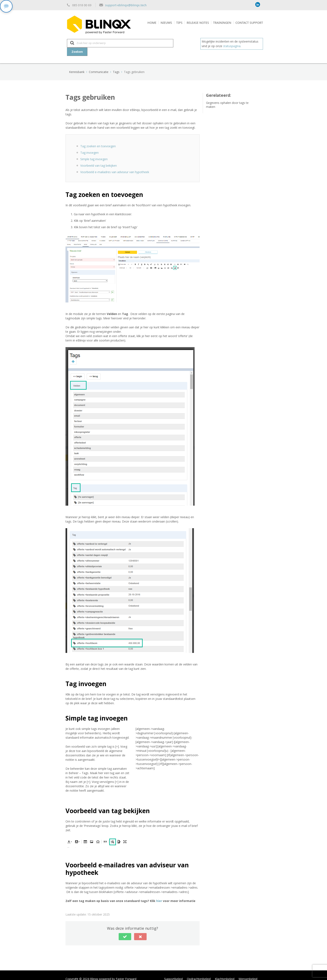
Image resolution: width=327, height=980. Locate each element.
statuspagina (232, 46)
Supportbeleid (173, 971)
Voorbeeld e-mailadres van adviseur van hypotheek (115, 164)
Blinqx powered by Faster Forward (113, 971)
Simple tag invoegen (94, 152)
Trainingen (222, 23)
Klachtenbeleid (225, 971)
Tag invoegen (89, 145)
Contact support (249, 23)
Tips (179, 23)
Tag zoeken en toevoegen (98, 139)
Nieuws (166, 23)
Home (152, 23)
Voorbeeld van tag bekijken (99, 158)
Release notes (198, 23)
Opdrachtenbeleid (199, 971)
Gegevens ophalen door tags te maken (227, 97)
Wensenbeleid (248, 971)
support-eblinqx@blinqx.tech (126, 5)
